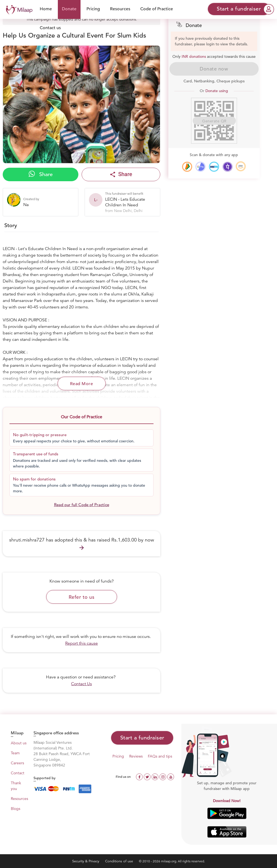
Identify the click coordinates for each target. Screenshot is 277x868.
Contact (18, 773)
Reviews (136, 756)
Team (15, 753)
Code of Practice (157, 9)
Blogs (16, 809)
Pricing (93, 9)
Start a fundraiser (142, 738)
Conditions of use (120, 861)
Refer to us (82, 597)
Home (46, 9)
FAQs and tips (160, 756)
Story (11, 225)
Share (41, 174)
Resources (120, 9)
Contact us (50, 28)
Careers (17, 763)
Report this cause (81, 643)
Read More (82, 384)
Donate (69, 9)
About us (19, 743)
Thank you (16, 786)
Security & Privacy (86, 861)
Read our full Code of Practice (82, 505)
